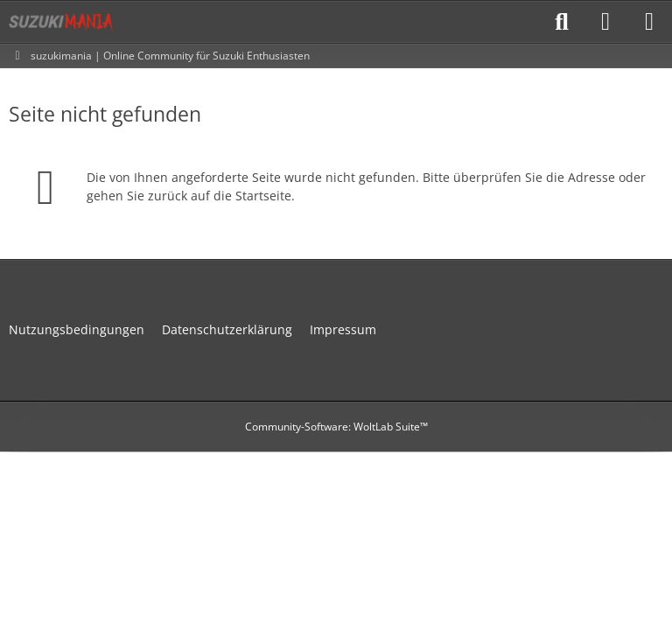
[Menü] (649, 22)
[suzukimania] (61, 22)
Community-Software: (336, 427)
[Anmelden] (605, 22)
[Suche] (562, 22)
